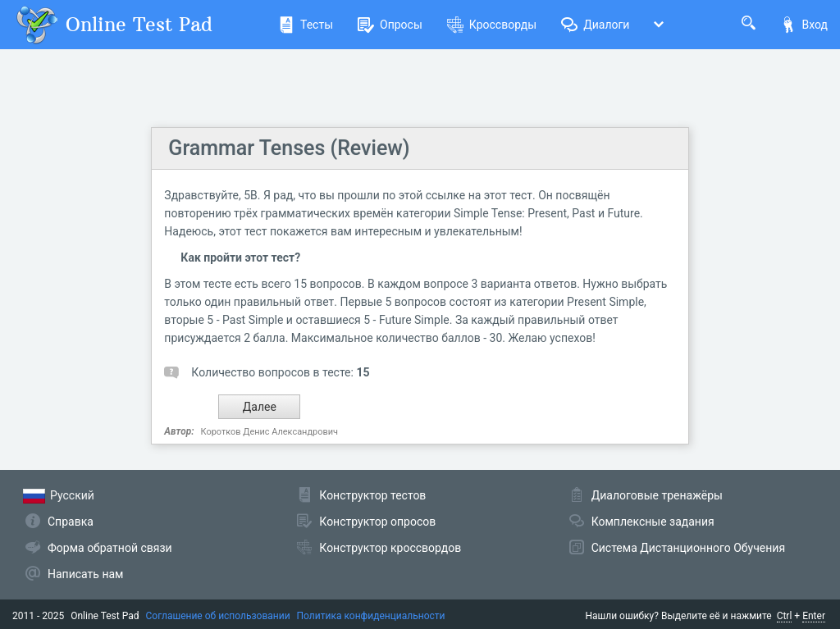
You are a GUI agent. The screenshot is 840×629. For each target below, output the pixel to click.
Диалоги (595, 25)
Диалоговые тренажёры (657, 495)
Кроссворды (492, 25)
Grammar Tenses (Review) (289, 148)
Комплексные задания (653, 522)
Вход (804, 25)
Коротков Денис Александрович (269, 432)
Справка (71, 522)
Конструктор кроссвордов (390, 548)
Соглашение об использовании (218, 616)
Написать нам (85, 574)
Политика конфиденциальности (371, 616)
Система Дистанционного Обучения (688, 548)
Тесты (306, 25)
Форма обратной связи (110, 548)
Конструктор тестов (372, 495)
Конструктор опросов (377, 522)
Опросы (390, 25)
